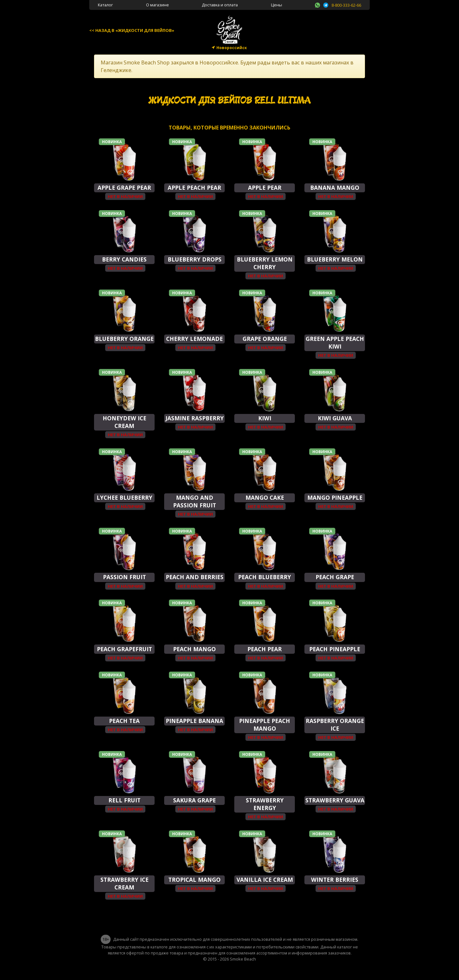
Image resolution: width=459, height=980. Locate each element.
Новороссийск (232, 48)
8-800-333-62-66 (346, 5)
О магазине (157, 5)
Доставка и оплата (220, 5)
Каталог (105, 5)
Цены (277, 5)
